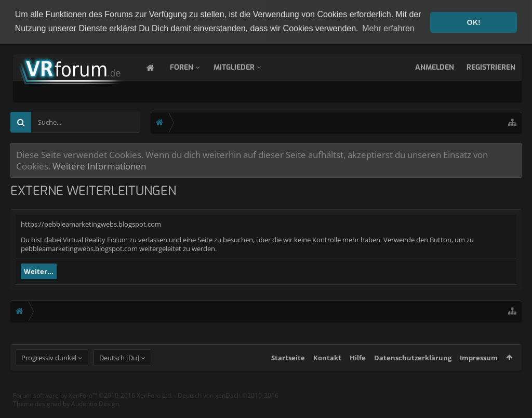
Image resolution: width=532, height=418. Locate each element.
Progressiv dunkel (49, 367)
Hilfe (358, 367)
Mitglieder (244, 67)
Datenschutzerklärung (413, 367)
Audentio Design (95, 413)
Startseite (288, 367)
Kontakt (327, 367)
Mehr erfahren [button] (388, 28)
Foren (192, 67)
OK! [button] (473, 22)
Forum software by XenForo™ (93, 405)
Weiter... (39, 271)
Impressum (479, 367)
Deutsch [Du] (119, 367)
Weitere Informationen (99, 165)
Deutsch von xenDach (228, 405)
